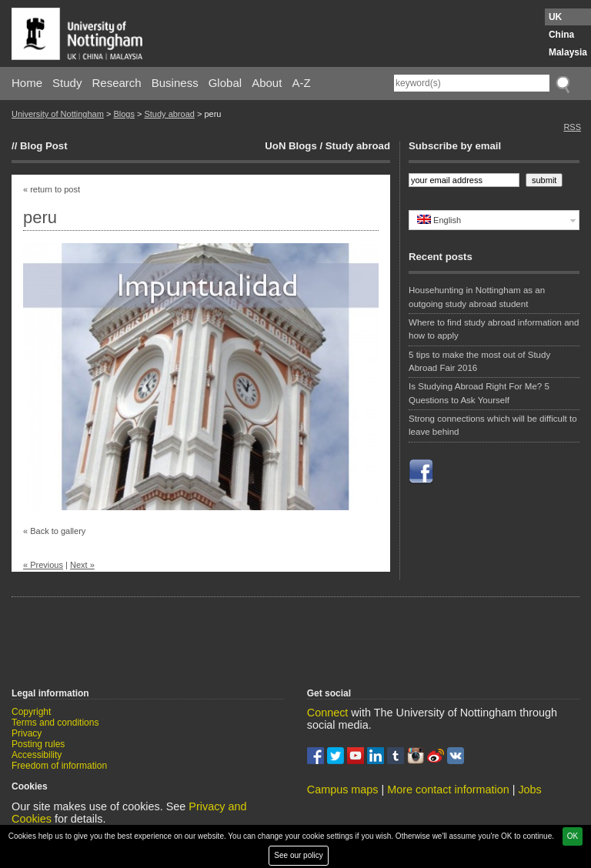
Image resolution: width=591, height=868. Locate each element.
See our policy (298, 855)
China (561, 35)
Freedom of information (59, 766)
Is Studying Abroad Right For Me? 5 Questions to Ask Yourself (479, 393)
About (267, 83)
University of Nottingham (58, 114)
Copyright (31, 712)
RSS (572, 127)
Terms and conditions (55, 723)
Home (27, 83)
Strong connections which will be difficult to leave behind (493, 425)
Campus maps (343, 790)
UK (555, 17)
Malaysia (568, 52)
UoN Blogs (290, 146)
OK (573, 836)
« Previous (43, 565)
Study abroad (169, 114)
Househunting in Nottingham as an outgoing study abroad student (477, 297)
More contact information (448, 790)
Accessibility (37, 755)
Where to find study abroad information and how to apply (494, 329)
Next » (82, 565)
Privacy (27, 733)
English (439, 220)
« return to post (52, 189)
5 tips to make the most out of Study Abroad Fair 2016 (479, 361)
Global (225, 83)
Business (175, 83)
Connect (328, 713)
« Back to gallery (54, 531)
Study (67, 83)
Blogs (124, 114)
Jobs (529, 790)
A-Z (301, 83)
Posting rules (38, 744)
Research (117, 83)
